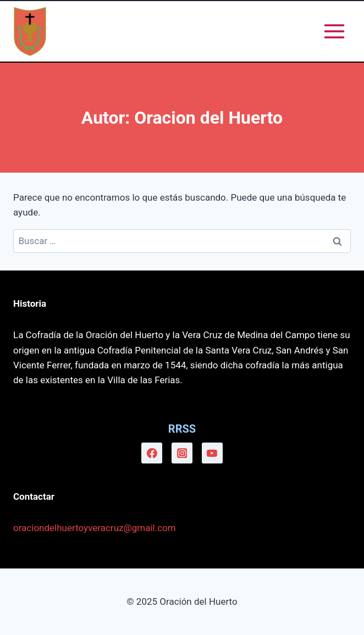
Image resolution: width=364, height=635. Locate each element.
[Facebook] (152, 453)
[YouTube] (212, 453)
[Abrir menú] (334, 31)
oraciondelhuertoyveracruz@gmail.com (95, 528)
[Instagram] (182, 453)
